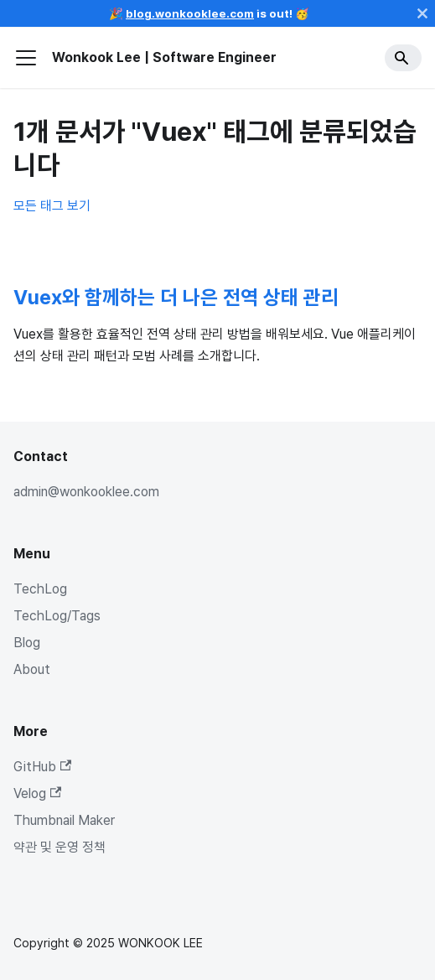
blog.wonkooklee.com (190, 13)
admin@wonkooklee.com (86, 492)
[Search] (403, 58)
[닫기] (422, 13)
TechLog (40, 589)
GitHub (42, 767)
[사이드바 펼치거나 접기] (26, 58)
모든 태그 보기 (52, 206)
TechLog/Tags (57, 616)
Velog (37, 793)
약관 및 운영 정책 (60, 847)
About (32, 669)
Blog (27, 643)
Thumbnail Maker (64, 820)
